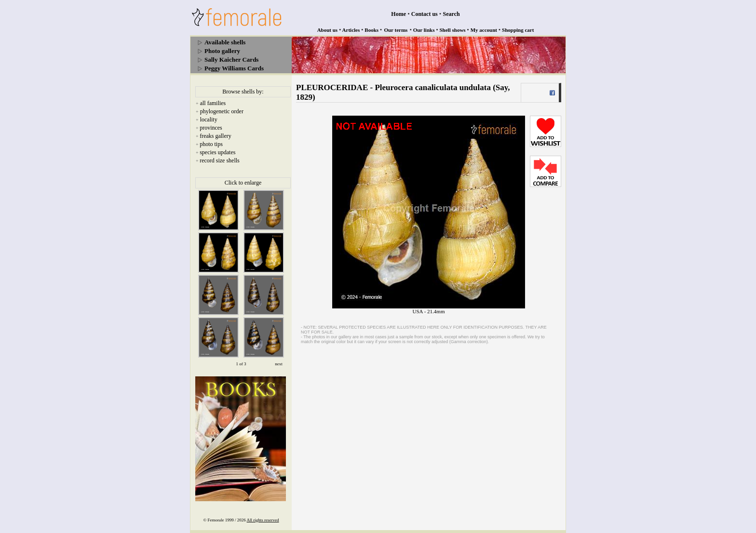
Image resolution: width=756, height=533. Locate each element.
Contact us (425, 14)
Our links (424, 30)
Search (452, 14)
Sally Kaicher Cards (231, 60)
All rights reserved (263, 520)
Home (398, 14)
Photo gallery (222, 51)
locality (209, 120)
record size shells (220, 160)
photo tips (211, 144)
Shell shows (453, 30)
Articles (351, 30)
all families (213, 103)
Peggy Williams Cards (234, 68)
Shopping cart (518, 30)
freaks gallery (216, 136)
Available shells (225, 42)
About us (328, 30)
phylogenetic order (222, 111)
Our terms (396, 30)
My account (484, 30)
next (279, 364)
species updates (217, 152)
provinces (211, 128)
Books (371, 30)
